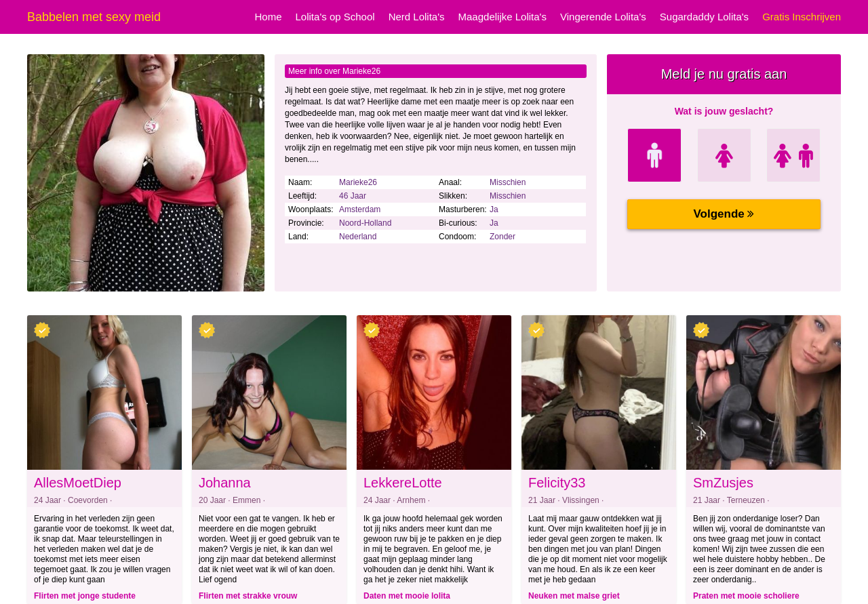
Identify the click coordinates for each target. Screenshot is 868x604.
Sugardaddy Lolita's (704, 17)
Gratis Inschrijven (802, 17)
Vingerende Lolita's (603, 17)
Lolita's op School (335, 17)
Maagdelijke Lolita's (502, 17)
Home (269, 17)
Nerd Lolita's (417, 17)
